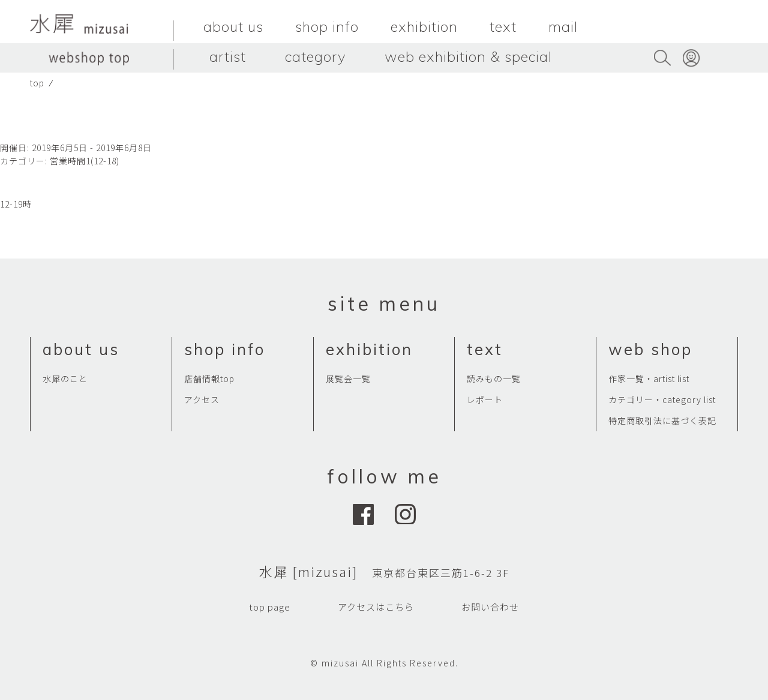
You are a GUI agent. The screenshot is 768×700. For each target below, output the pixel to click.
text (503, 26)
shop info (327, 26)
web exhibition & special (468, 56)
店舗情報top (209, 378)
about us (233, 26)
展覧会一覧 (348, 378)
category (315, 56)
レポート (485, 399)
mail (563, 26)
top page (270, 607)
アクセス (202, 399)
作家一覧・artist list (649, 378)
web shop (650, 349)
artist (228, 56)
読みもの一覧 (494, 378)
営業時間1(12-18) (85, 161)
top (37, 83)
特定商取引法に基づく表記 (662, 420)
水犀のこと (65, 378)
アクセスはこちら (376, 607)
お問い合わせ (490, 607)
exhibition (424, 26)
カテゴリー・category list (662, 399)
